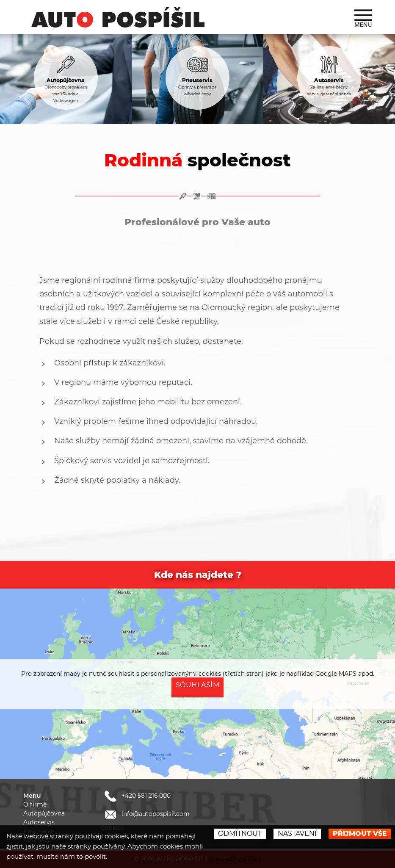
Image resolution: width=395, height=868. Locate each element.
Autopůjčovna (44, 813)
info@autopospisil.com (146, 814)
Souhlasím (198, 685)
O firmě (35, 804)
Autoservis (39, 822)
